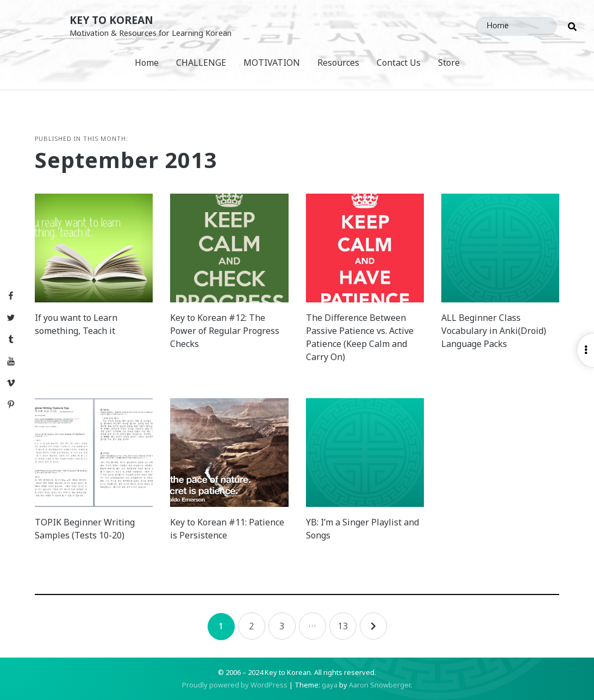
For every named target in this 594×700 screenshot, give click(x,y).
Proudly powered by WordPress (235, 685)
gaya (330, 685)
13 (343, 626)
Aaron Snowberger (380, 685)
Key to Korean (111, 20)
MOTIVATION (272, 63)
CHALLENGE (201, 63)
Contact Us (399, 63)
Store (449, 63)
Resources (338, 63)
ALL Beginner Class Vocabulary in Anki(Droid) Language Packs (494, 331)
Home (147, 63)
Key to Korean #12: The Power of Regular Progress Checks (225, 331)
